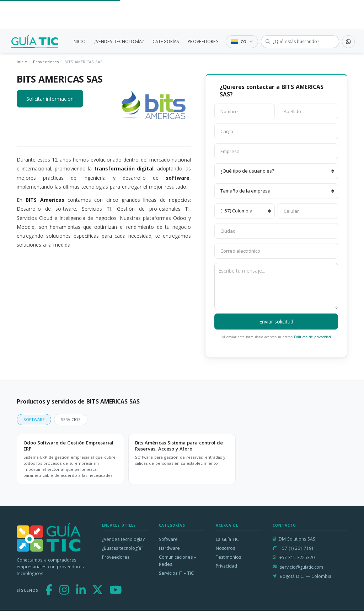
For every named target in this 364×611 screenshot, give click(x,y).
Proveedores (46, 62)
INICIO (79, 41)
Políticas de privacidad (312, 337)
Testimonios (228, 557)
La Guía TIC (227, 539)
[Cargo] (276, 131)
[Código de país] (245, 211)
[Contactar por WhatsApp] (348, 42)
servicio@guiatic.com (301, 567)
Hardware (169, 548)
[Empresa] (276, 151)
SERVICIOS (71, 419)
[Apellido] (308, 111)
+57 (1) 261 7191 (297, 548)
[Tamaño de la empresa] (276, 191)
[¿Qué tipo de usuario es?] (276, 171)
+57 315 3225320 (297, 557)
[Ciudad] (276, 231)
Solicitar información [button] (50, 99)
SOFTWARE (34, 419)
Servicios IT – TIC (176, 573)
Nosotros (225, 548)
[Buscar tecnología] (300, 42)
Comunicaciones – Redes (178, 561)
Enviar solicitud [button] (276, 322)
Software (168, 539)
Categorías (172, 525)
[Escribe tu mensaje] (276, 286)
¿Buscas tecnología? (123, 548)
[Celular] (308, 211)
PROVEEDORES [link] (203, 41)
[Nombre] (245, 111)
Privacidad (226, 566)
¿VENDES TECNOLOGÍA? (119, 41)
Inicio (22, 62)
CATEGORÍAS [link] (166, 41)
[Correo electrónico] (276, 251)
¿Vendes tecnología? (123, 539)
